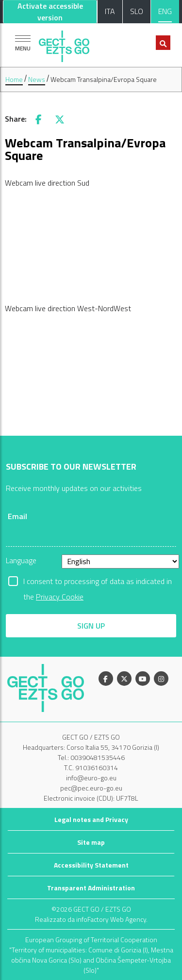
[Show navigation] (23, 43)
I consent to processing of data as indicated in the (98, 582)
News (37, 79)
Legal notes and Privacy (91, 819)
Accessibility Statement (91, 865)
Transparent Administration (91, 888)
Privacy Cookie (60, 597)
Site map (91, 842)
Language (21, 560)
